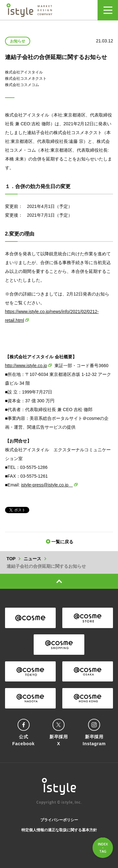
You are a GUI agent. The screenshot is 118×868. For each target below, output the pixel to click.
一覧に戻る (62, 542)
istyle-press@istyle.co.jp (47, 485)
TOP (11, 559)
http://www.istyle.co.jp (26, 366)
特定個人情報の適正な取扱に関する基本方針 (59, 830)
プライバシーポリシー (59, 820)
